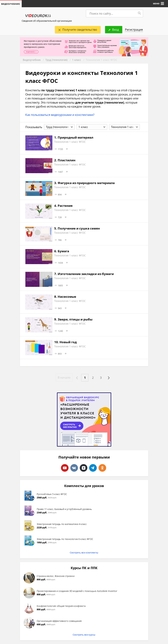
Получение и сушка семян (79, 228)
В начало (64, 377)
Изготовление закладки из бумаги (86, 274)
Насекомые (67, 297)
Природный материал (76, 137)
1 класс (77, 60)
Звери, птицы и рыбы (75, 319)
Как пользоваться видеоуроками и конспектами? (60, 115)
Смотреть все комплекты (84, 553)
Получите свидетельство (78, 30)
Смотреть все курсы (84, 635)
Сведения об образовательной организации (47, 21)
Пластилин (67, 160)
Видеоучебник (32, 60)
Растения (65, 206)
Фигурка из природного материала (86, 183)
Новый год (68, 342)
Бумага (63, 251)
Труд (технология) (56, 60)
